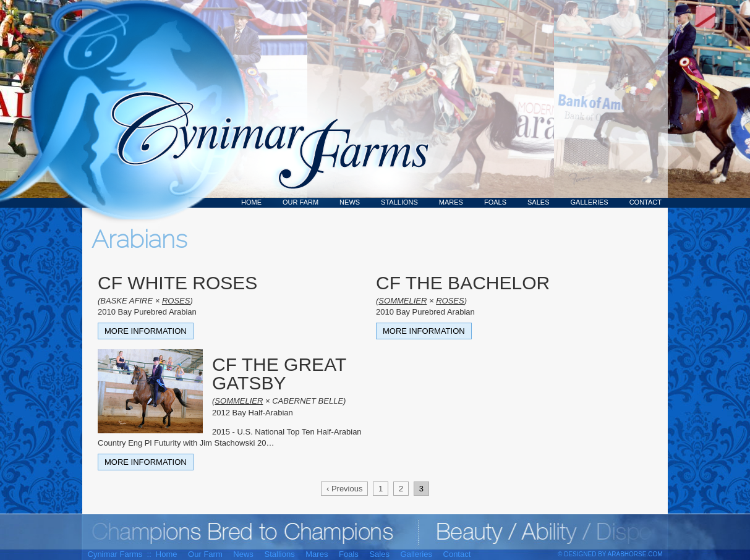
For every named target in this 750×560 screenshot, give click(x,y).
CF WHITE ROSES (177, 283)
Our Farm (300, 202)
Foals (495, 202)
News (350, 202)
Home (251, 202)
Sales (538, 202)
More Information (146, 331)
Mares (451, 202)
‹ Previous (345, 489)
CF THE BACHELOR (463, 283)
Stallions (399, 202)
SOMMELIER (403, 301)
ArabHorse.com (635, 554)
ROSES (176, 301)
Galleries (590, 202)
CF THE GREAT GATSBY (279, 374)
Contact (646, 202)
